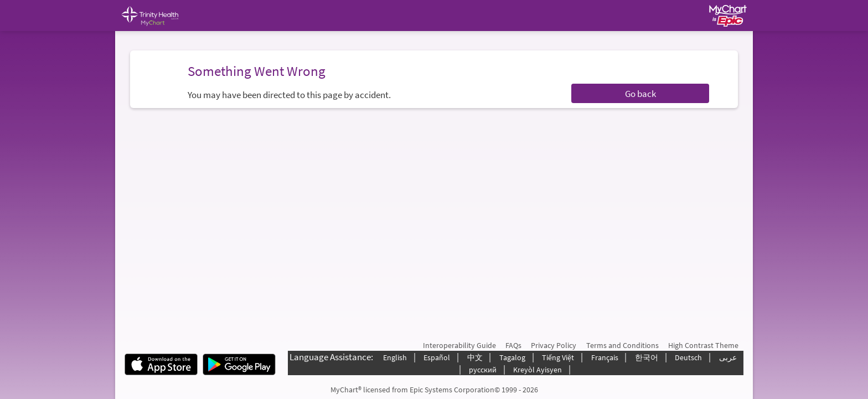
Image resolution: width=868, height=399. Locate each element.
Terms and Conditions (622, 345)
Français (605, 357)
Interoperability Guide (459, 345)
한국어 (647, 357)
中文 (475, 357)
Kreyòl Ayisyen (538, 370)
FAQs (513, 345)
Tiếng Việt (558, 357)
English (395, 357)
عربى (728, 357)
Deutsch (688, 357)
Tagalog (512, 357)
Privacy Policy (554, 345)
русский (483, 370)
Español (437, 357)
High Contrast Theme (703, 345)
